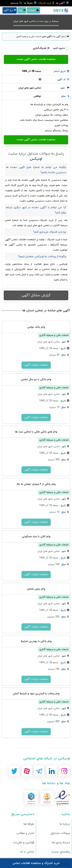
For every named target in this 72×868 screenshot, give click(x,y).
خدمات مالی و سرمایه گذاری (29, 37)
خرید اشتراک (46, 3)
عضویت (34, 10)
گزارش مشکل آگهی (36, 295)
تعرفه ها (30, 3)
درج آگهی (10, 10)
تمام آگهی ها (59, 37)
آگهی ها (62, 3)
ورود (22, 10)
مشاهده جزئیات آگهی (36, 365)
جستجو (16, 3)
